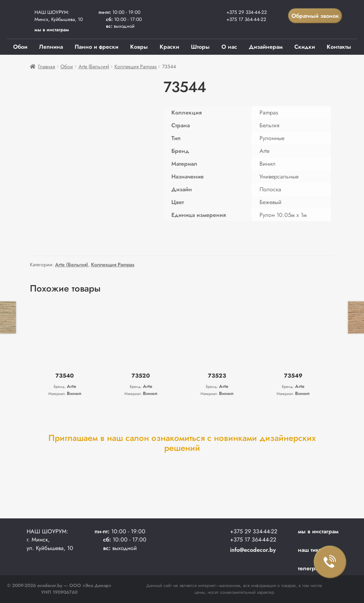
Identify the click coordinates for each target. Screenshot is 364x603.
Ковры (139, 47)
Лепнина (51, 47)
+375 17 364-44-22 (246, 19)
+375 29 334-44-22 (247, 12)
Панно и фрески (97, 47)
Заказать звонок (330, 562)
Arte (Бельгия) (94, 66)
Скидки (305, 47)
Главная (47, 66)
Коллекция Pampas (136, 66)
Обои (20, 47)
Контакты (339, 47)
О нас (229, 47)
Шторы (200, 47)
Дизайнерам (266, 47)
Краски (169, 47)
